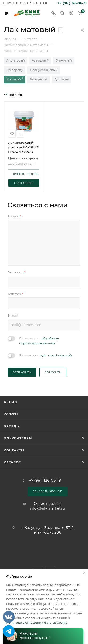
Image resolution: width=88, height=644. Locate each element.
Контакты (14, 450)
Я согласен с (46, 355)
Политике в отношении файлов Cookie (37, 623)
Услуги (11, 414)
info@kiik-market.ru (47, 508)
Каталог (12, 462)
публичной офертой (56, 355)
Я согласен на (39, 341)
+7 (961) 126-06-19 (72, 3)
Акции (10, 402)
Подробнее (24, 183)
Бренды (12, 426)
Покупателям (18, 438)
